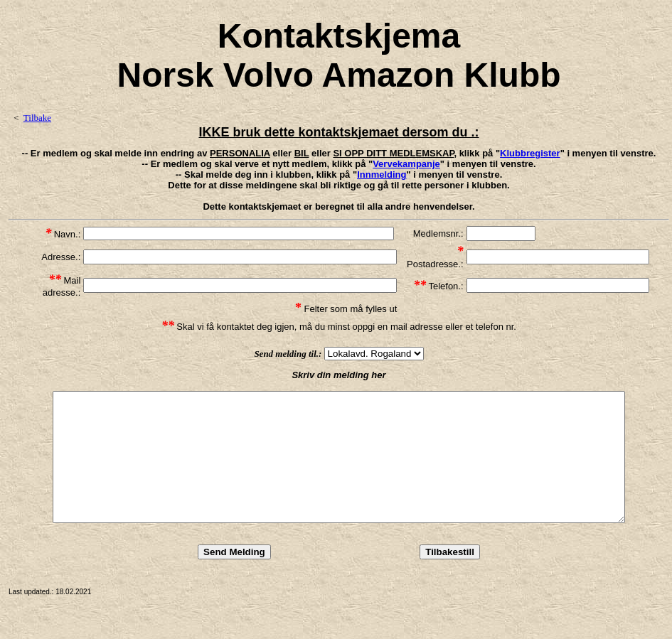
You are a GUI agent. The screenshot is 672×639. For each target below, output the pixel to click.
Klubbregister (530, 153)
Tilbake (37, 118)
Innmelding (382, 174)
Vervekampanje (406, 164)
